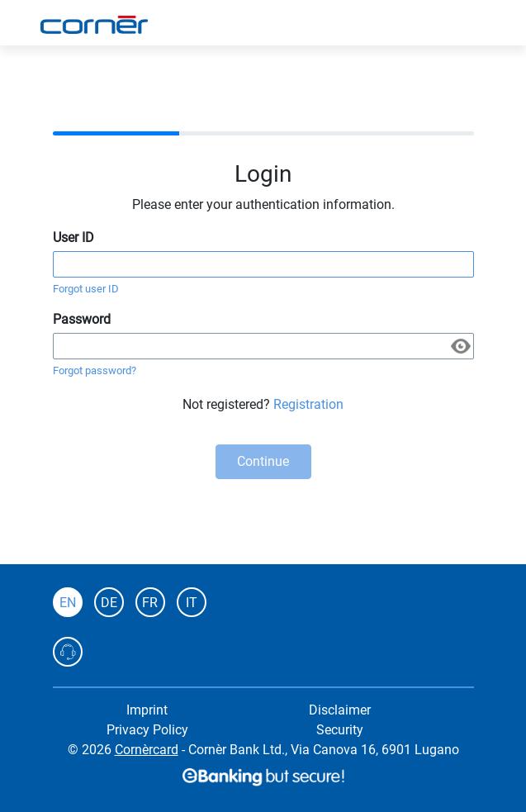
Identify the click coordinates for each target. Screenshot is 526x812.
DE (109, 603)
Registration (308, 404)
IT (192, 603)
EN (68, 603)
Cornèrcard (147, 750)
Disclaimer (340, 710)
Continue (263, 461)
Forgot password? (95, 370)
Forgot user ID (86, 289)
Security (340, 730)
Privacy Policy (147, 730)
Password (82, 319)
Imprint (147, 710)
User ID (73, 237)
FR (150, 603)
